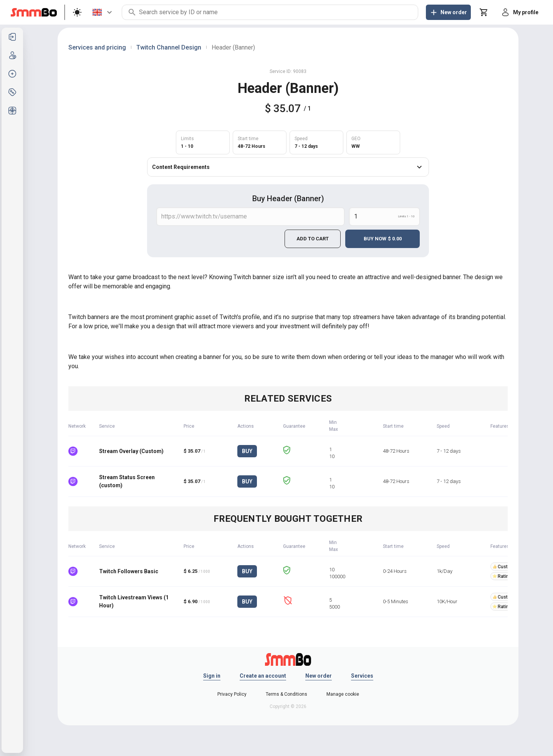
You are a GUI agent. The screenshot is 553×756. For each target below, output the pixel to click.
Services (362, 676)
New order (319, 676)
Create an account (263, 676)
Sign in (212, 676)
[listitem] (12, 37)
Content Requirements (288, 167)
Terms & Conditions (286, 694)
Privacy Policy (232, 694)
